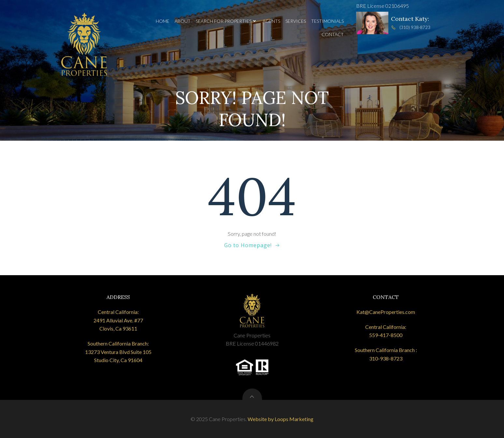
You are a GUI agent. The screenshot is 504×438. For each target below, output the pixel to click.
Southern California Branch (385, 350)
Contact (333, 34)
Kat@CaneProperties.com (386, 312)
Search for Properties (227, 21)
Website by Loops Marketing (281, 419)
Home (163, 21)
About (183, 21)
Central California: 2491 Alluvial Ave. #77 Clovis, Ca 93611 (118, 320)
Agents (271, 21)
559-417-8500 (386, 335)
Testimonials (327, 21)
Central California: (386, 327)
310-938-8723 (386, 358)
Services (296, 21)
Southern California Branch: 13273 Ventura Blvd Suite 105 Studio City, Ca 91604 (118, 352)
